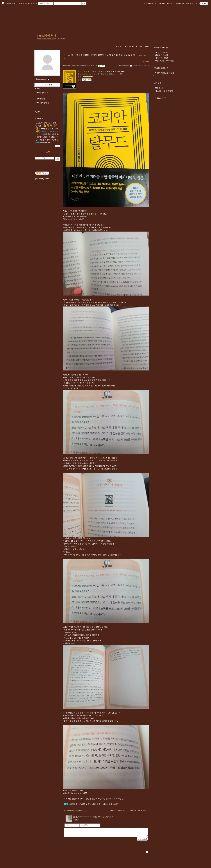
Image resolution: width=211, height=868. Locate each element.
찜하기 (132, 810)
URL (113, 817)
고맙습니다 (160, 88)
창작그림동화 (41, 140)
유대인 (116, 804)
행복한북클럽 (86, 804)
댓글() (146, 61)
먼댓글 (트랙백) (160, 98)
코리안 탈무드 (83, 71)
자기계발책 (108, 804)
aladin (47, 179)
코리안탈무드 (74, 804)
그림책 (45, 125)
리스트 (38, 89)
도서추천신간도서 (46, 129)
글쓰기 (181, 4)
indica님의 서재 (46, 36)
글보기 (120, 46)
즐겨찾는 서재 (192, 4)
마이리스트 (44, 93)
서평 (38, 131)
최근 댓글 (157, 83)
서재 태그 (39, 118)
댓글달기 (106, 817)
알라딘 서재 (11, 4)
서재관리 (171, 4)
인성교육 (45, 137)
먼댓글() (74, 810)
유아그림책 (52, 134)
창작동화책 (46, 142)
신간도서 (45, 131)
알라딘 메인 (30, 4)
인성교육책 (54, 137)
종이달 (76, 817)
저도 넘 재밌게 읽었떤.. (165, 91)
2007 (47, 152)
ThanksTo (143, 810)
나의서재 (149, 4)
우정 (45, 134)
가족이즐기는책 (50, 123)
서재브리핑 (160, 4)
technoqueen (124, 66)
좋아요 (113, 810)
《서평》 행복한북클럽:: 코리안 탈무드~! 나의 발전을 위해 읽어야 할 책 (101, 55)
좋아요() (82, 810)
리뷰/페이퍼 (40, 99)
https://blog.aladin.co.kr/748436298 (51, 39)
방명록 (38, 112)
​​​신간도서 (39, 123)
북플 (21, 4)
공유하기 (122, 810)
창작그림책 (51, 140)
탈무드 (99, 804)
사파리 (56, 129)
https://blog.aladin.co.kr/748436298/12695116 (80, 66)
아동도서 (53, 131)
